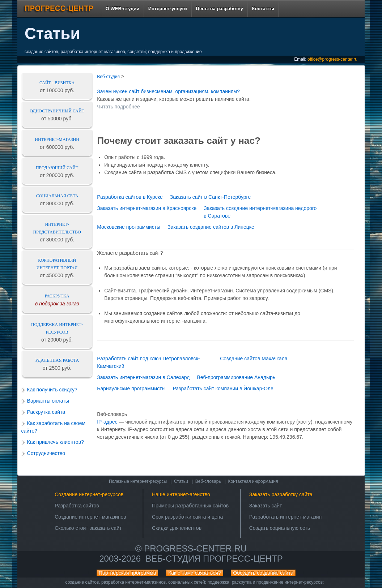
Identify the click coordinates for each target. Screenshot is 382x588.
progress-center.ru (195, 548)
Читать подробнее (118, 107)
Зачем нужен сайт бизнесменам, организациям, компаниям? (168, 91)
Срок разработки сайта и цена (187, 517)
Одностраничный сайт (57, 111)
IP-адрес (107, 422)
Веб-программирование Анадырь (236, 377)
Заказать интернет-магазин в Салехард (143, 377)
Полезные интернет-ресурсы (138, 481)
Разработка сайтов (77, 506)
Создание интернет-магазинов (90, 517)
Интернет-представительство (57, 228)
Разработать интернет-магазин (286, 517)
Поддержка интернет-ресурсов (57, 328)
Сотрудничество (46, 453)
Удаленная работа (57, 360)
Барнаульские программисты (131, 389)
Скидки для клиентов (177, 528)
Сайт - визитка (57, 83)
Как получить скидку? (52, 390)
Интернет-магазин (57, 140)
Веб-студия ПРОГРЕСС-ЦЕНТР (214, 559)
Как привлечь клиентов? (56, 442)
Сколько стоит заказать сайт (88, 528)
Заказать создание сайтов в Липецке (211, 227)
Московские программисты (129, 227)
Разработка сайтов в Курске (130, 197)
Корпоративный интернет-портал (57, 264)
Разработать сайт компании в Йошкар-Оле (223, 389)
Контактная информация (253, 481)
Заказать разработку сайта (281, 494)
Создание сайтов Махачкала (254, 359)
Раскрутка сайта (46, 412)
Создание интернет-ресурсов (89, 494)
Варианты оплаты (48, 401)
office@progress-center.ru (332, 59)
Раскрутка (57, 296)
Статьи (181, 481)
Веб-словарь (208, 481)
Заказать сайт (266, 506)
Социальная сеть (57, 196)
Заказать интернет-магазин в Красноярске (147, 208)
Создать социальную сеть (280, 528)
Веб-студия (108, 77)
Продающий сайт (57, 168)
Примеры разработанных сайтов (190, 506)
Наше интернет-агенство (181, 494)
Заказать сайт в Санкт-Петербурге (210, 197)
